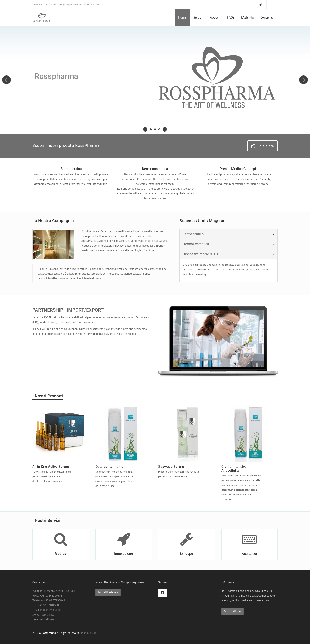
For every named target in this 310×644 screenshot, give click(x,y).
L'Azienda (247, 17)
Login (260, 4)
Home (182, 17)
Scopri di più (232, 611)
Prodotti (215, 17)
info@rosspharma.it (52, 610)
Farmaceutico (193, 234)
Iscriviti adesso (108, 592)
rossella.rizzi (48, 615)
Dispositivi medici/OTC (200, 254)
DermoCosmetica (196, 244)
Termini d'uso (88, 633)
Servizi (198, 17)
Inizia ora (263, 146)
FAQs (231, 17)
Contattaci (267, 17)
